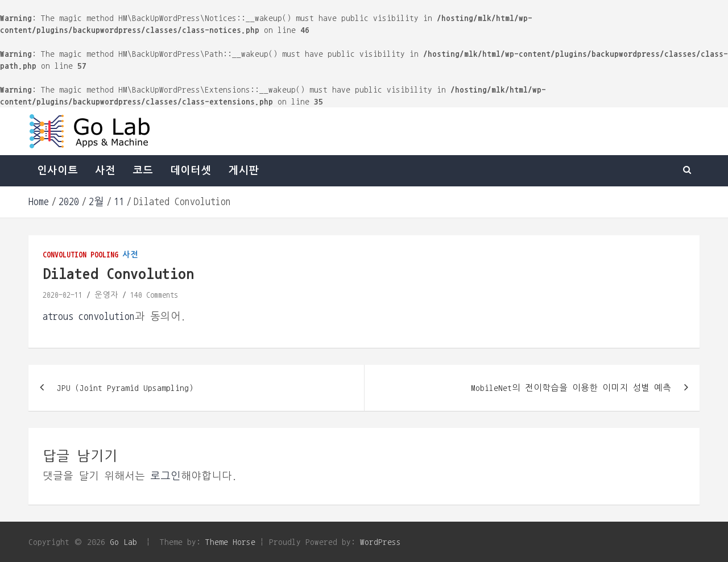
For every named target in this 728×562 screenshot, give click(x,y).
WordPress (380, 542)
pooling (104, 255)
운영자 (106, 295)
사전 (105, 170)
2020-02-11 (63, 295)
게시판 (243, 170)
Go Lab (123, 542)
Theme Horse (230, 542)
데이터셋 (191, 170)
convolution (65, 255)
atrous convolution (89, 317)
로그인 (166, 476)
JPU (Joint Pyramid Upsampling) (125, 388)
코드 (143, 170)
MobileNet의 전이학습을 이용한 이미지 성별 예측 (571, 388)
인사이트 (57, 170)
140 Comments (154, 295)
